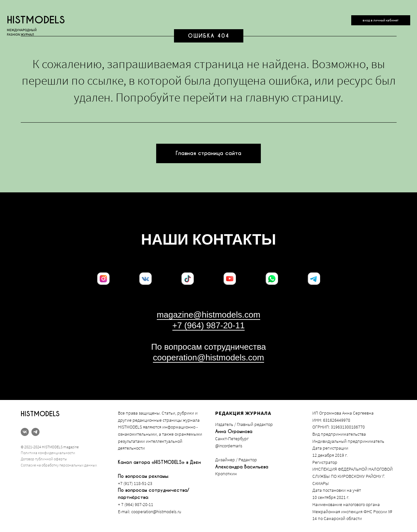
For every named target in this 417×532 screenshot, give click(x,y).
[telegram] (35, 432)
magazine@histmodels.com (209, 315)
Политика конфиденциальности (48, 453)
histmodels (36, 20)
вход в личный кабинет (381, 20)
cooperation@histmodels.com (208, 357)
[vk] (25, 432)
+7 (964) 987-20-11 (208, 325)
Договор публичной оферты (44, 459)
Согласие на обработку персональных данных (59, 465)
